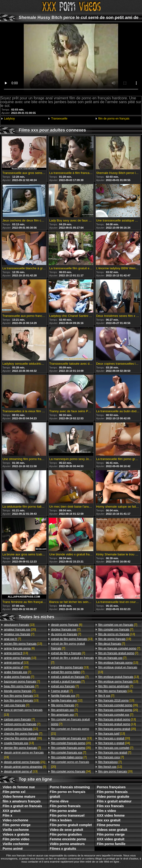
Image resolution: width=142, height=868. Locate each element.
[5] (25, 767)
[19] (24, 755)
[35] (71, 748)
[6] (19, 648)
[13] (19, 625)
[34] (71, 771)
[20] (20, 629)
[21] (25, 762)
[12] (21, 729)
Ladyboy (9, 119)
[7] (19, 634)
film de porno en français (114, 119)
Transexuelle (59, 119)
